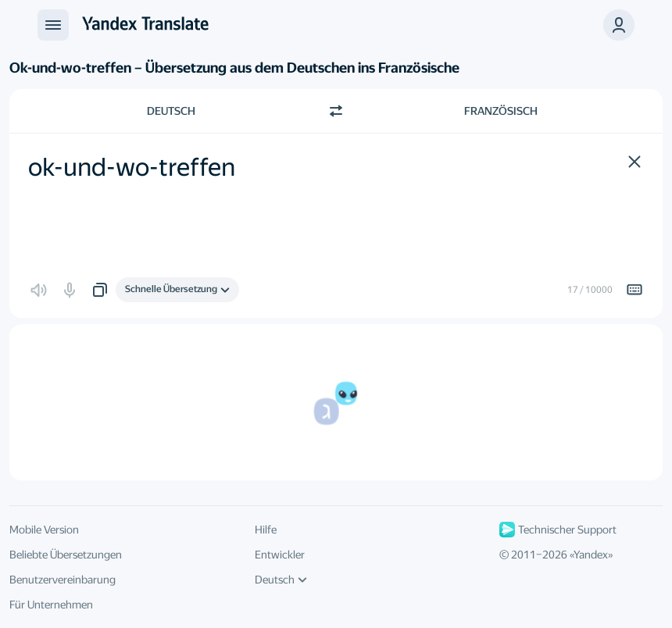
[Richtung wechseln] (336, 111)
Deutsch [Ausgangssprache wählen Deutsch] (171, 111)
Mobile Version (44, 530)
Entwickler (280, 555)
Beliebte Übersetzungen (66, 555)
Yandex (591, 555)
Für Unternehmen (51, 605)
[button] (619, 25)
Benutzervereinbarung (63, 580)
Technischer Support (558, 530)
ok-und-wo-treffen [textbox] (132, 167)
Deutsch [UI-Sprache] (281, 580)
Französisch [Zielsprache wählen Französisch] (501, 111)
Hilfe (266, 530)
